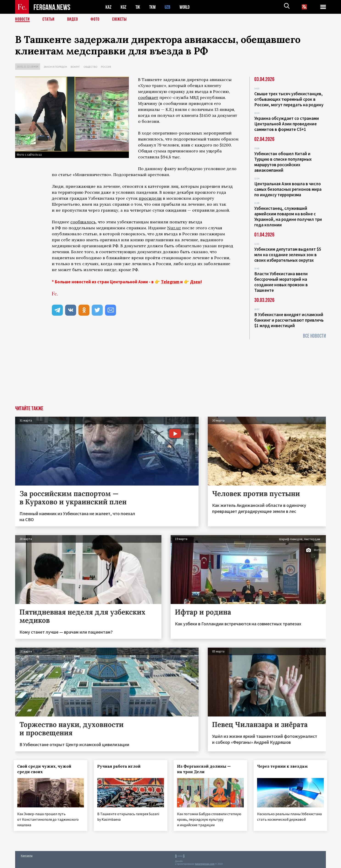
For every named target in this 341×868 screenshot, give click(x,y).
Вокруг (75, 67)
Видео (73, 20)
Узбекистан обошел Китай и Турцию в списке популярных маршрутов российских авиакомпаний (283, 162)
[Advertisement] (171, 371)
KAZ (108, 7)
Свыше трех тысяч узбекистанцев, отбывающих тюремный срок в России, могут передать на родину (289, 99)
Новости (22, 20)
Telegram (170, 282)
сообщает (148, 97)
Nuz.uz (174, 228)
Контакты (27, 855)
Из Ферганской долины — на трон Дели (205, 769)
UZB (169, 7)
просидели (150, 198)
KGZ (124, 7)
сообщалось (83, 222)
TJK (138, 7)
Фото (95, 20)
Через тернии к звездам (284, 766)
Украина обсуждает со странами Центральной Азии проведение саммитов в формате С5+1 (287, 124)
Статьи (49, 20)
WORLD (186, 7)
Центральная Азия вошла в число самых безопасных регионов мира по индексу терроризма (288, 189)
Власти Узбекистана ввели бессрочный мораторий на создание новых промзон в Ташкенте (281, 282)
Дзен (195, 282)
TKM (153, 7)
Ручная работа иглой (120, 766)
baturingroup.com (205, 863)
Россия (106, 67)
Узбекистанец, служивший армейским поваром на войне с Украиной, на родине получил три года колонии (288, 216)
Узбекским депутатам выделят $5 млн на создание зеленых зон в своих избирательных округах (288, 255)
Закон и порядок (55, 67)
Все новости (314, 336)
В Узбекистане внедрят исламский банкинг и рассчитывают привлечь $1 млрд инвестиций (289, 320)
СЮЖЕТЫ (119, 20)
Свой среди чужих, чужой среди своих (46, 769)
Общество (90, 67)
